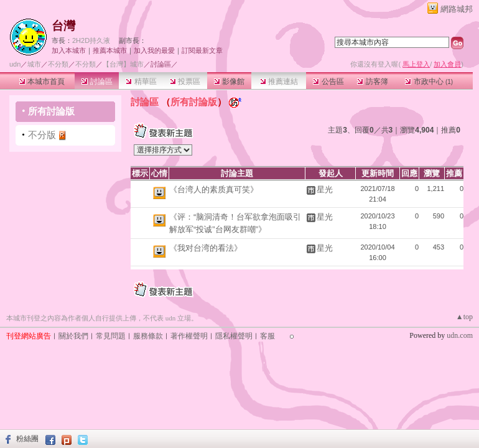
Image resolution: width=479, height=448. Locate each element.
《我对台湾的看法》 (206, 248)
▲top (464, 317)
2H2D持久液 (91, 40)
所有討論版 (51, 111)
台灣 (63, 26)
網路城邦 (457, 9)
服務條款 (148, 336)
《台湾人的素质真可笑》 (214, 189)
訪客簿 (372, 82)
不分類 (58, 64)
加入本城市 (69, 50)
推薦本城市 (110, 50)
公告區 (328, 82)
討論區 (97, 82)
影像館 (229, 82)
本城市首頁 (42, 82)
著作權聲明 (189, 336)
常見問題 (111, 336)
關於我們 (73, 336)
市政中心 (429, 82)
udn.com (460, 335)
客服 (267, 336)
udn (15, 64)
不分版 (42, 135)
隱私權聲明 (234, 336)
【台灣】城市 (123, 64)
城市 (34, 64)
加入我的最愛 (154, 50)
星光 (325, 189)
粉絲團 (27, 439)
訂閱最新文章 (202, 50)
